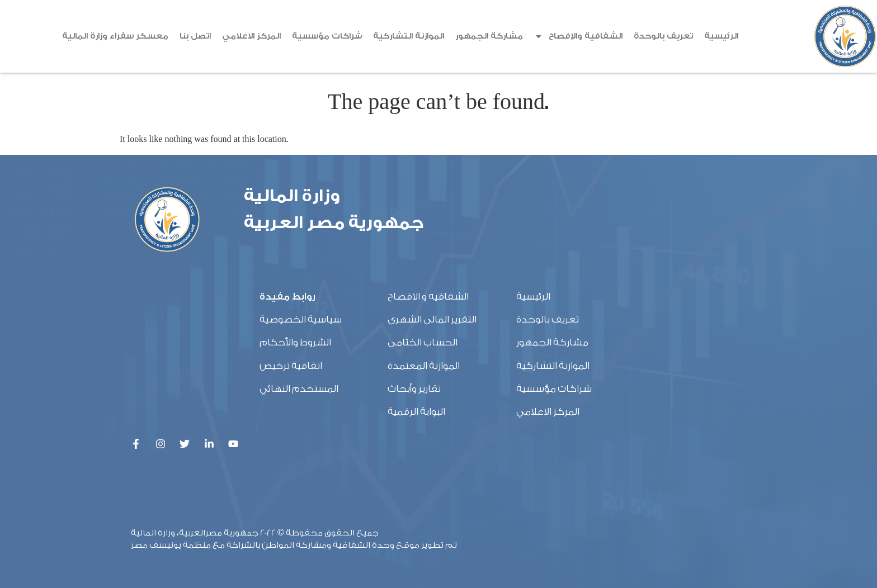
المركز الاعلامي (251, 36)
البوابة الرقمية (416, 412)
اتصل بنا (195, 36)
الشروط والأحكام (295, 342)
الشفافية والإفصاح (578, 36)
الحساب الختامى (423, 342)
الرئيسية (721, 36)
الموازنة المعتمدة (424, 366)
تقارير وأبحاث (414, 389)
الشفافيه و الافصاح (428, 297)
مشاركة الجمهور (489, 36)
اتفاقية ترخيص (291, 366)
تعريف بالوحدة (663, 36)
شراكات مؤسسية (327, 36)
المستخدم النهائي (299, 389)
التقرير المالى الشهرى (432, 319)
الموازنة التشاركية (409, 36)
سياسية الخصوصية (301, 319)
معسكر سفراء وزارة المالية (115, 36)
